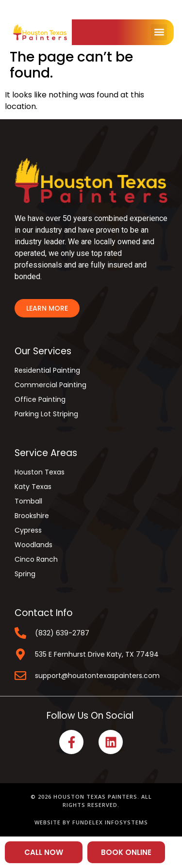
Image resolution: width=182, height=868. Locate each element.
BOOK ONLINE (126, 852)
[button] (159, 32)
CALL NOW (44, 852)
